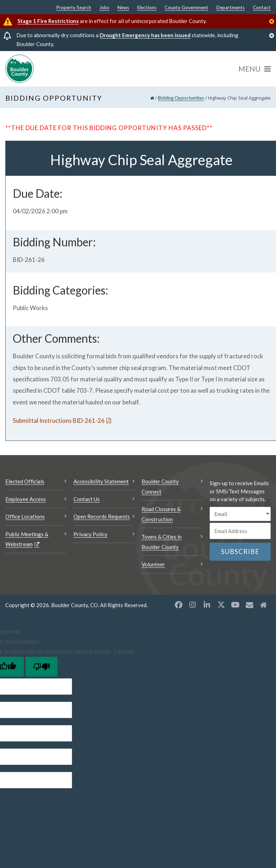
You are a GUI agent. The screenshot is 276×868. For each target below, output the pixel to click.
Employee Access (26, 499)
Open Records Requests (102, 516)
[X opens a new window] (221, 605)
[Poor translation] (42, 667)
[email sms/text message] (240, 514)
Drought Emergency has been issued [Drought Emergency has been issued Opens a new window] (145, 35)
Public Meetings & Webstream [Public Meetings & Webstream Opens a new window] (27, 539)
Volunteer (153, 564)
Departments (231, 8)
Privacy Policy (90, 534)
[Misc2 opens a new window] (264, 605)
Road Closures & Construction (161, 514)
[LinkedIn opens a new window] (207, 605)
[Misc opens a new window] (249, 605)
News (123, 8)
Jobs (104, 8)
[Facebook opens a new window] (178, 605)
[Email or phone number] (240, 531)
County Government (186, 8)
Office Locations (25, 516)
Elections (147, 8)
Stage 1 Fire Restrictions (48, 21)
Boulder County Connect (160, 486)
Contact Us (87, 499)
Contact (262, 8)
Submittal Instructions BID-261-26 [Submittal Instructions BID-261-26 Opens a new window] (59, 421)
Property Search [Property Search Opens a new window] (74, 8)
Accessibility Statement (101, 481)
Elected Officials (25, 481)
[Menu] (255, 69)
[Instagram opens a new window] (193, 605)
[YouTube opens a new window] (235, 605)
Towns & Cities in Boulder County (162, 542)
